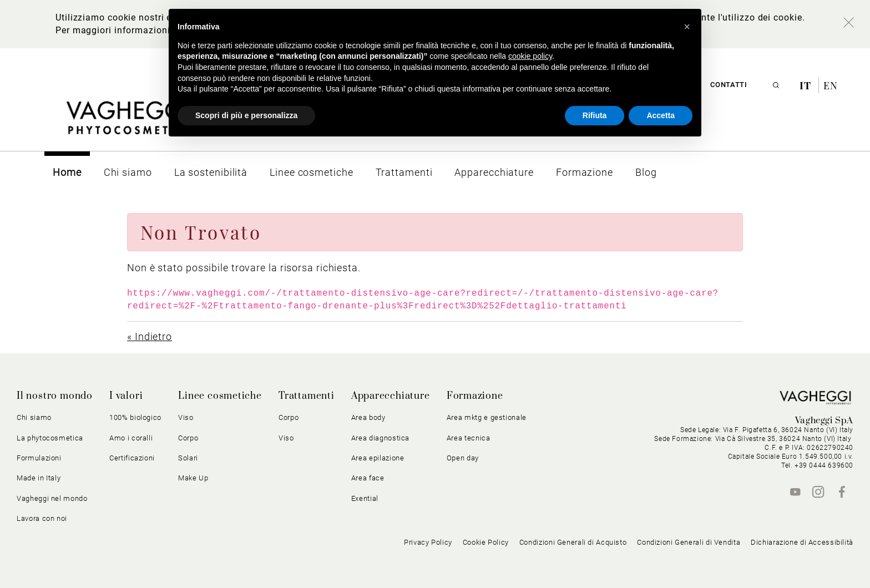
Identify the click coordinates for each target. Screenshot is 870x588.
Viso (186, 417)
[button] (687, 27)
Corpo (188, 438)
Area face (368, 478)
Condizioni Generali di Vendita (689, 542)
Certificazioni (132, 458)
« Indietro (150, 336)
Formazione (475, 396)
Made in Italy (39, 478)
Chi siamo (34, 417)
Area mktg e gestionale (487, 417)
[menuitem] (67, 172)
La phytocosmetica (50, 438)
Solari (188, 458)
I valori (126, 396)
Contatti (729, 85)
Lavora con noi (42, 518)
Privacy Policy (428, 542)
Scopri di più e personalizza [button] (246, 115)
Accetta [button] (661, 115)
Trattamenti (307, 396)
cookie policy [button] (530, 56)
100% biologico (135, 417)
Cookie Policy (486, 542)
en (831, 85)
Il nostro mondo (55, 396)
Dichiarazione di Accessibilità (802, 542)
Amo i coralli (131, 438)
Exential (365, 498)
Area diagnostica (380, 438)
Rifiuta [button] (595, 115)
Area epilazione (378, 458)
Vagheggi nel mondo (52, 498)
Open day (463, 458)
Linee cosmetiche (220, 396)
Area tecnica (469, 438)
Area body (368, 417)
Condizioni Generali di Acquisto (573, 542)
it (807, 85)
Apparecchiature (391, 396)
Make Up (193, 478)
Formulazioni (39, 458)
